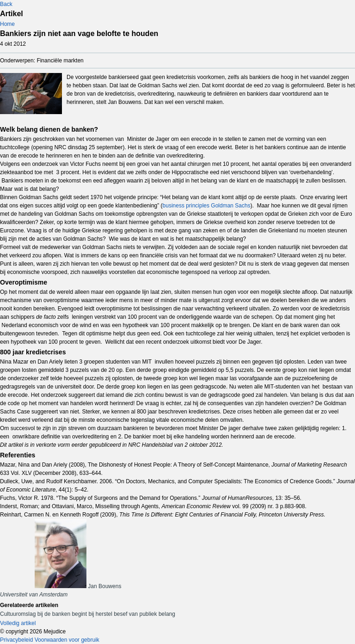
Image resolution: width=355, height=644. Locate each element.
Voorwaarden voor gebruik (67, 640)
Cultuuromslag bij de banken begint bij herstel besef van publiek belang (88, 614)
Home (7, 24)
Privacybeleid (16, 640)
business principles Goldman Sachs (207, 206)
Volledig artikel (18, 623)
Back (6, 4)
